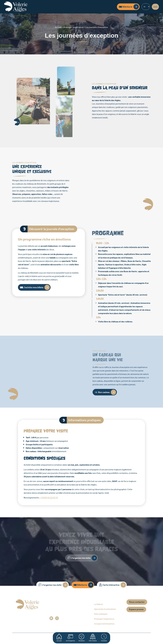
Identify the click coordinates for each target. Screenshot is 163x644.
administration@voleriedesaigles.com (67, 615)
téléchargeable (44, 452)
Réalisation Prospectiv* (123, 638)
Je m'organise (70, 638)
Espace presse (136, 609)
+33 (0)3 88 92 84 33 (62, 611)
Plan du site (50, 638)
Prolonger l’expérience (104, 619)
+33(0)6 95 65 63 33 (49, 498)
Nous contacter (137, 602)
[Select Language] (146, 7)
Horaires (104, 638)
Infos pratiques (101, 614)
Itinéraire (81, 638)
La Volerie (99, 604)
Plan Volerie (93, 638)
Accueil (59, 638)
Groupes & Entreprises (104, 624)
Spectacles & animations (105, 609)
